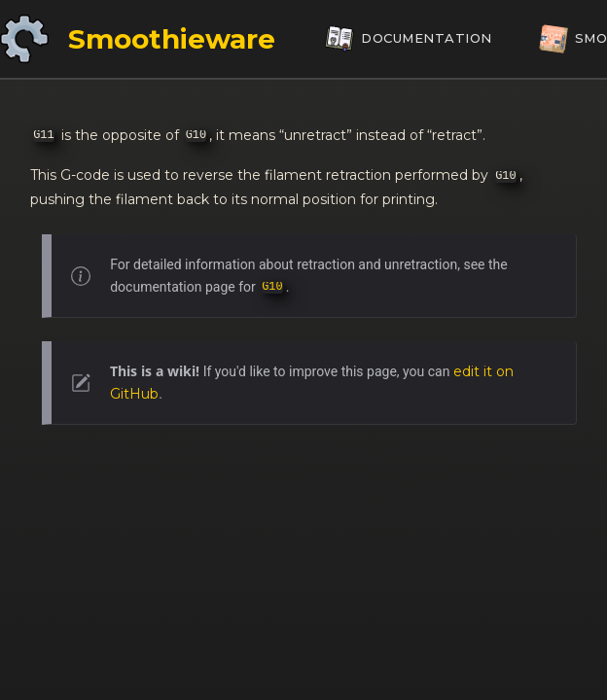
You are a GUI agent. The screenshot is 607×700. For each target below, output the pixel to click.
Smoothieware (172, 39)
